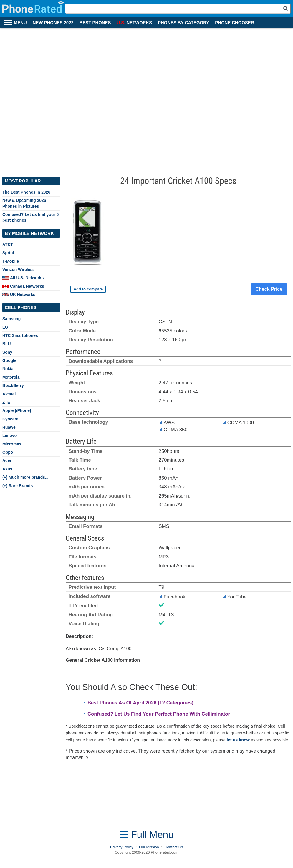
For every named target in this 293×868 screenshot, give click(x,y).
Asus (7, 469)
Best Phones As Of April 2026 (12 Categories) (140, 703)
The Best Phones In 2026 (26, 192)
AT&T (8, 245)
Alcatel (9, 394)
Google (9, 360)
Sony (7, 352)
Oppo (8, 452)
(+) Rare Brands (18, 486)
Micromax (12, 444)
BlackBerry (13, 385)
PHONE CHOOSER (234, 23)
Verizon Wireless (19, 270)
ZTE (6, 402)
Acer (7, 460)
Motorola (11, 377)
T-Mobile (11, 261)
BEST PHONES (95, 23)
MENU (20, 23)
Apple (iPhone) (17, 410)
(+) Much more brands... (25, 477)
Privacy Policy (122, 847)
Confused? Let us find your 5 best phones (30, 217)
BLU (6, 344)
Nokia (8, 369)
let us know (238, 740)
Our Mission (149, 847)
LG (5, 327)
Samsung (11, 319)
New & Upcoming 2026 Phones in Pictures (24, 203)
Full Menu (147, 835)
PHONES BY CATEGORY (183, 23)
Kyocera (10, 419)
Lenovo (10, 435)
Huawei (9, 427)
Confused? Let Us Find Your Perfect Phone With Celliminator (159, 714)
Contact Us (174, 847)
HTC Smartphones (20, 335)
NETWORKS (134, 23)
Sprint (8, 253)
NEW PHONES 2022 (53, 23)
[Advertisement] (68, 99)
